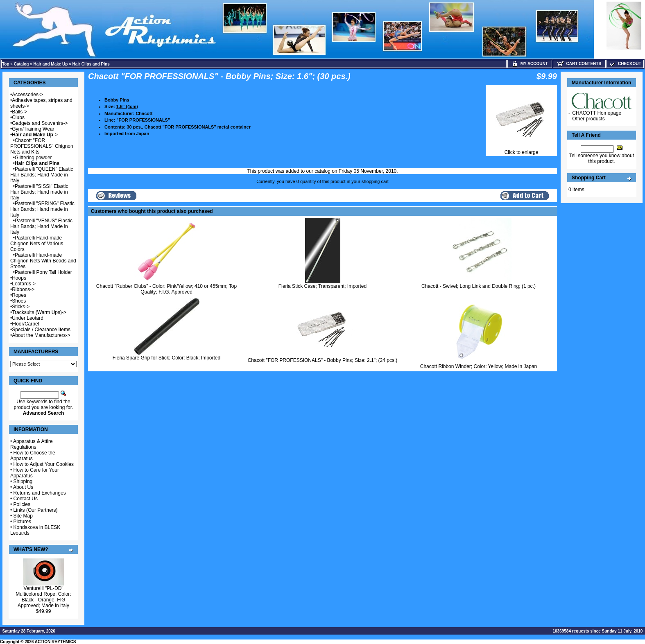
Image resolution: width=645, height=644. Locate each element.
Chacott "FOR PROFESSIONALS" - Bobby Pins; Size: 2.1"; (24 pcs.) (323, 360)
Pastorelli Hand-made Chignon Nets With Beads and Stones (43, 261)
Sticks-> (21, 307)
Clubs (18, 118)
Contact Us (26, 499)
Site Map (23, 516)
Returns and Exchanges (40, 493)
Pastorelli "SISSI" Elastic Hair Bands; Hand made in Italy (39, 192)
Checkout (625, 64)
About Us (23, 487)
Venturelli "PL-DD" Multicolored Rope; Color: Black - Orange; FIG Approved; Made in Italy (43, 597)
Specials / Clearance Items (41, 330)
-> (35, 135)
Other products (588, 119)
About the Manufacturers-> (41, 335)
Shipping (23, 481)
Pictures (22, 522)
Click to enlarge (521, 150)
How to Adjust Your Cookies (44, 464)
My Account (530, 64)
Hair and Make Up (51, 64)
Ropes (19, 295)
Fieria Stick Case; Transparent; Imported (322, 286)
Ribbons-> (23, 289)
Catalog (21, 64)
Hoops (19, 278)
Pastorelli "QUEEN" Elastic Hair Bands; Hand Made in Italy (42, 175)
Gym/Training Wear (33, 129)
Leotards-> (24, 284)
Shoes (19, 301)
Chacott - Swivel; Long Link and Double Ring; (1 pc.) (479, 286)
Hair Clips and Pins (91, 64)
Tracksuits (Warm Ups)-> (39, 312)
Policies (22, 504)
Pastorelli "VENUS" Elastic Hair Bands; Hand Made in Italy (41, 226)
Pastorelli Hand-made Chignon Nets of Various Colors (37, 244)
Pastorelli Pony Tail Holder (43, 272)
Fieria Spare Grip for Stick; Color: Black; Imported (166, 358)
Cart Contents (579, 64)
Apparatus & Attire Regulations (32, 444)
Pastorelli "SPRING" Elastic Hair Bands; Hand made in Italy (42, 209)
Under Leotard (28, 318)
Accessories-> (27, 95)
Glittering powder (33, 158)
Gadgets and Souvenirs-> (40, 123)
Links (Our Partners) (36, 510)
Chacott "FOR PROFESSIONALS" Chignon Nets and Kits (42, 146)
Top (6, 64)
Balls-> (19, 112)
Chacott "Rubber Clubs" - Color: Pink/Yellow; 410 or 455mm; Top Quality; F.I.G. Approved (166, 289)
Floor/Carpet (26, 324)
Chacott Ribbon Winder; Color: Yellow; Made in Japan (479, 366)
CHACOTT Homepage (597, 113)
